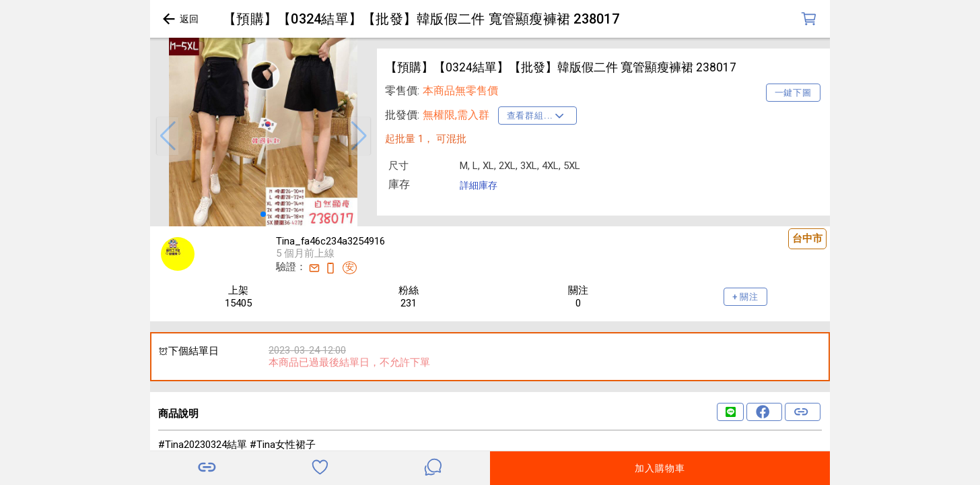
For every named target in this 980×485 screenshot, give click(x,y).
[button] (168, 136)
